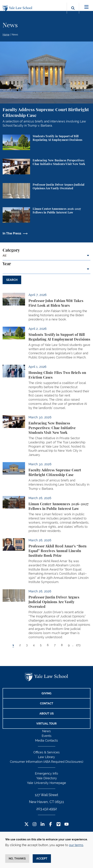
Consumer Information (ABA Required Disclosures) (47, 762)
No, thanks (17, 859)
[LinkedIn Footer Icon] (43, 824)
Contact (47, 703)
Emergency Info (46, 773)
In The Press (12, 233)
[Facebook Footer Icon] (50, 824)
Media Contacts (46, 740)
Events (47, 736)
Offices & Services (46, 752)
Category (11, 250)
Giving (46, 693)
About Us (47, 714)
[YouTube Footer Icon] (66, 824)
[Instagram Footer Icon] (35, 824)
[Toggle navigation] (86, 7)
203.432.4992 (47, 809)
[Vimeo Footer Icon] (58, 824)
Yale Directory (47, 778)
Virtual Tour (46, 724)
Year (7, 264)
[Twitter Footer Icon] (27, 824)
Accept (42, 859)
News (15, 35)
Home (6, 35)
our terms (76, 845)
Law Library (46, 757)
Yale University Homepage (46, 783)
